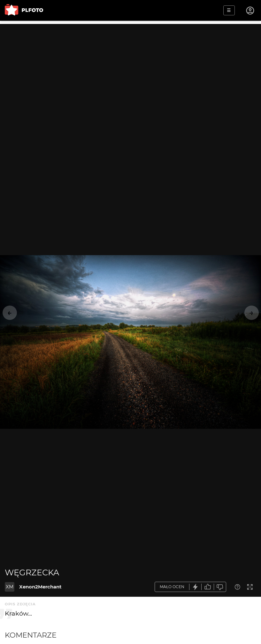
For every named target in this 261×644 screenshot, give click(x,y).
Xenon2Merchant (40, 587)
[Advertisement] (130, 69)
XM (10, 587)
